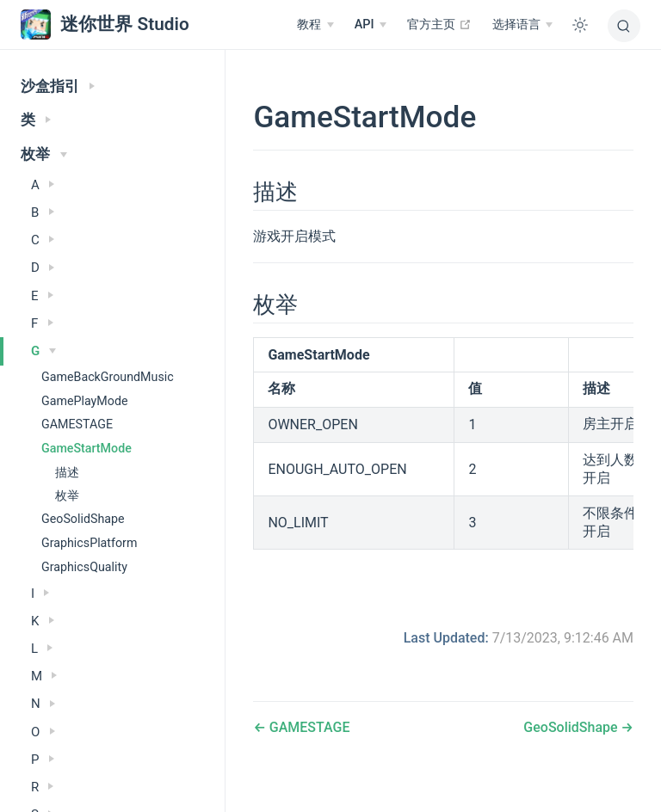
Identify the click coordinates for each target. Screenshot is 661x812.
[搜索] (624, 26)
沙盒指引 (58, 86)
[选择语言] (522, 25)
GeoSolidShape (83, 519)
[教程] (315, 25)
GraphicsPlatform (89, 543)
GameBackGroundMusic (108, 377)
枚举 (44, 154)
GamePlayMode (85, 401)
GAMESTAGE (77, 424)
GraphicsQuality (84, 567)
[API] (371, 25)
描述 (67, 472)
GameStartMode (86, 448)
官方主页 (439, 24)
